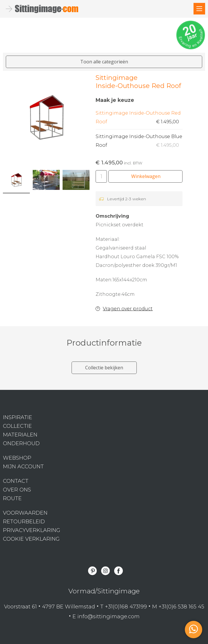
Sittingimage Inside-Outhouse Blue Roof (139, 142)
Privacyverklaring (32, 530)
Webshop (17, 458)
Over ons (17, 490)
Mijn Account (23, 467)
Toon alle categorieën (104, 62)
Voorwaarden (25, 513)
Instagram (105, 571)
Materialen (20, 435)
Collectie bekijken (104, 368)
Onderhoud (21, 443)
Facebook (118, 571)
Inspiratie (18, 417)
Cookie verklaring (31, 539)
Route (12, 498)
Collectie (17, 426)
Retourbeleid (24, 522)
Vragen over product (128, 309)
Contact (16, 481)
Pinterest (92, 571)
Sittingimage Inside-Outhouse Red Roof (139, 118)
